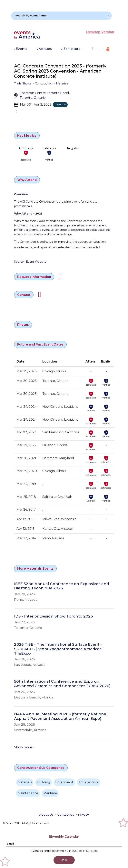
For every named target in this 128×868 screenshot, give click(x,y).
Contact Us (66, 815)
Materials (62, 83)
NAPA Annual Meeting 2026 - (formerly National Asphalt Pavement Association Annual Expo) (61, 716)
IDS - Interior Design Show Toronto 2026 (54, 616)
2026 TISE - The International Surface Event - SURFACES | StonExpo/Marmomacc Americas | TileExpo (59, 649)
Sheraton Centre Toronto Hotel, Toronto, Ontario (45, 95)
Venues (45, 49)
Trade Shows (23, 83)
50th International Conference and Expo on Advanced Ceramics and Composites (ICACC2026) (62, 684)
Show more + (24, 747)
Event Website (36, 262)
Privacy (83, 815)
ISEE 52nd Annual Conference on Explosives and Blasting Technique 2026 (62, 586)
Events (22, 49)
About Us (46, 815)
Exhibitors (72, 49)
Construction (44, 83)
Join (64, 860)
